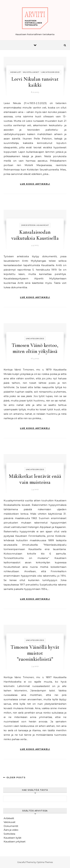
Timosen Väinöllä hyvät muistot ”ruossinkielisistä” (35, 653)
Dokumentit (11, 826)
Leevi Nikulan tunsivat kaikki (35, 82)
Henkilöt (16, 72)
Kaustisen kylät (12, 838)
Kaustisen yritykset (15, 842)
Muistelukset (31, 72)
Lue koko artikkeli (35, 184)
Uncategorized (50, 72)
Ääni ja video (11, 830)
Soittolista (9, 834)
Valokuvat (9, 822)
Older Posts (14, 777)
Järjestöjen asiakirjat (35, 225)
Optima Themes (45, 862)
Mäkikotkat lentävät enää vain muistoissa (35, 479)
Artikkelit (9, 818)
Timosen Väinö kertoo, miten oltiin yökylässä (35, 348)
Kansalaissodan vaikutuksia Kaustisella (35, 235)
